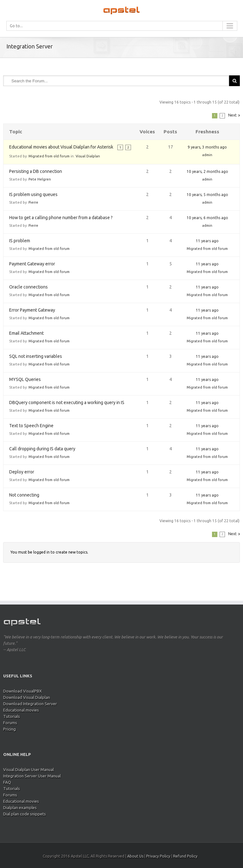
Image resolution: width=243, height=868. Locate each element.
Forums (10, 723)
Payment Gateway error (32, 264)
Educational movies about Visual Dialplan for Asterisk (61, 147)
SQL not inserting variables (36, 356)
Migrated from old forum (49, 156)
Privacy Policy (158, 856)
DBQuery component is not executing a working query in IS (67, 402)
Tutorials (12, 716)
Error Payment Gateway (32, 310)
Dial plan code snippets (25, 814)
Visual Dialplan (88, 156)
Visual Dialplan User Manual (28, 770)
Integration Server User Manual (32, 776)
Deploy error (22, 472)
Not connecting (24, 495)
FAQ (7, 782)
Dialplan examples (20, 808)
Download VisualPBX (22, 691)
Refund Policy (185, 856)
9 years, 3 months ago (207, 147)
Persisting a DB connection (36, 171)
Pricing (9, 729)
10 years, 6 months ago (207, 218)
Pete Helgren (40, 179)
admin (207, 155)
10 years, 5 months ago (207, 195)
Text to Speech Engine (31, 426)
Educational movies (21, 710)
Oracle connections (28, 287)
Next (232, 115)
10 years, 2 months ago (207, 171)
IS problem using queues (33, 194)
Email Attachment (26, 333)
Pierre (33, 202)
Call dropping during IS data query (42, 449)
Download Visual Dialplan (27, 697)
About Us (135, 856)
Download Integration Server (30, 704)
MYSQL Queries (25, 379)
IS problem (20, 241)
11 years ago (207, 241)
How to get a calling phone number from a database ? (61, 218)
